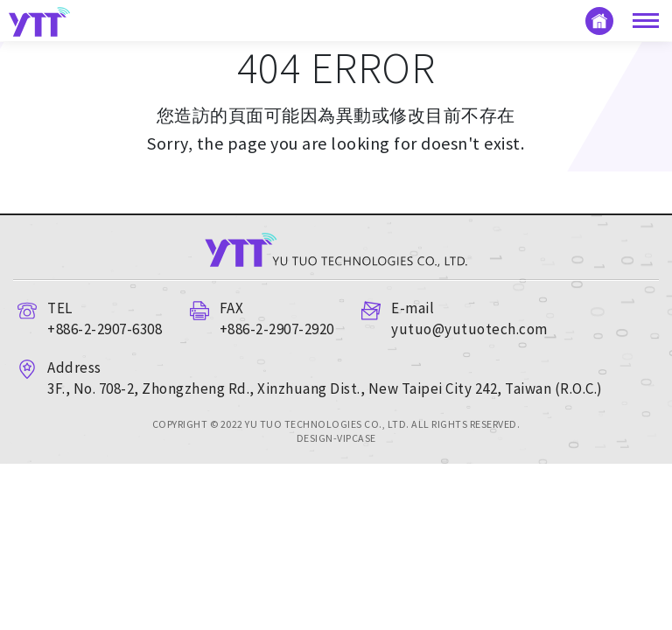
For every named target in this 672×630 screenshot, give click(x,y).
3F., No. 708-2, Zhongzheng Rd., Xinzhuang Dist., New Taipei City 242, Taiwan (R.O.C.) (325, 388)
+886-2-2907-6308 (105, 329)
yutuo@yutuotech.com (469, 329)
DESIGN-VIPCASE (336, 438)
